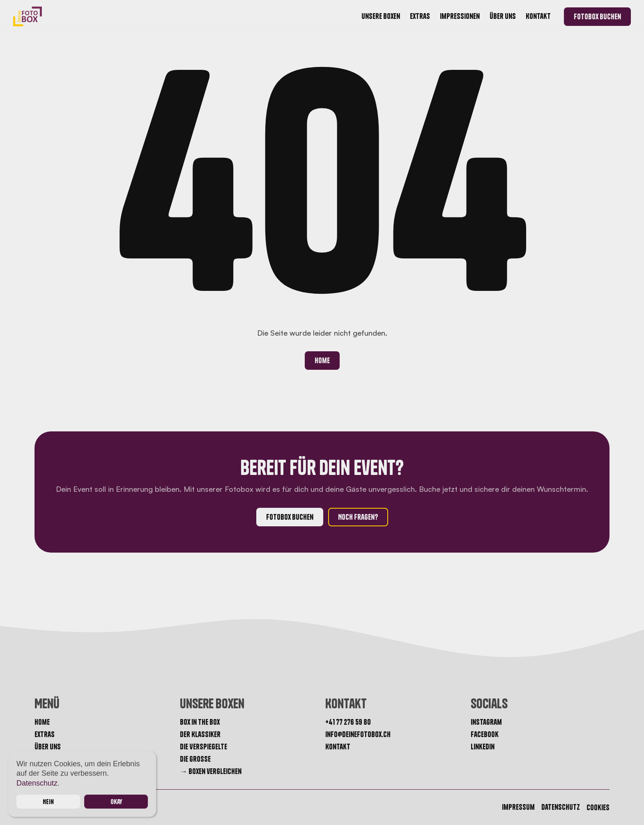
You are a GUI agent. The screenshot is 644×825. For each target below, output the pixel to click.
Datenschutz (37, 783)
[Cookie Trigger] (598, 808)
